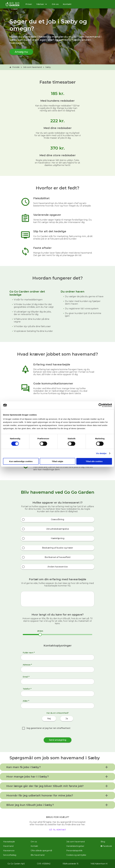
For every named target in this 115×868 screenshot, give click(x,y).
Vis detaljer (101, 453)
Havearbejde (9, 842)
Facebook (106, 846)
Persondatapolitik (74, 851)
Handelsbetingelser (75, 846)
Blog (103, 842)
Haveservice (9, 851)
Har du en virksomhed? (58, 713)
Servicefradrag (10, 855)
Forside (14, 67)
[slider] (40, 635)
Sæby (48, 67)
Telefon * (27, 689)
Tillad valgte (57, 461)
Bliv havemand (37, 855)
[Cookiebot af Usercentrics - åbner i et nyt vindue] (100, 405)
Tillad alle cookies (94, 461)
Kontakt (67, 4)
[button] (57, 767)
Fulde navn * (29, 653)
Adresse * (27, 665)
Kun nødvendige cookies (21, 461)
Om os (55, 4)
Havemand (8, 846)
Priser (29, 4)
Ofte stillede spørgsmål (41, 851)
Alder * (26, 701)
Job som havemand (32, 67)
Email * (26, 677)
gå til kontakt (58, 829)
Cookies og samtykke (76, 855)
